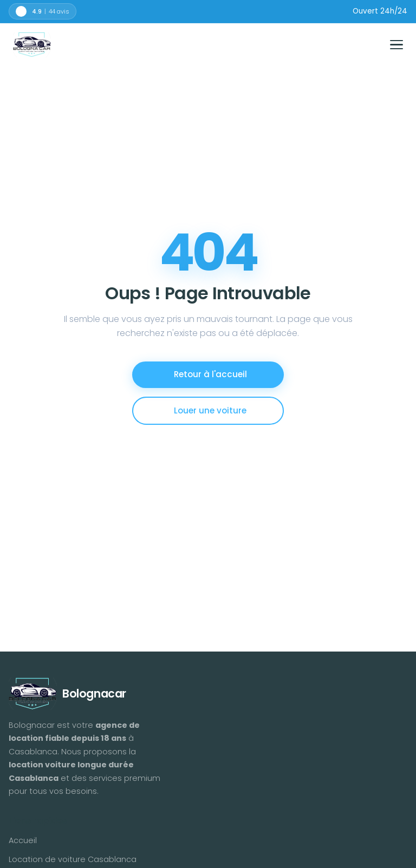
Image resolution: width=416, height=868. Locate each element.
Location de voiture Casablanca (73, 859)
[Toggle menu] (396, 45)
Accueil (23, 840)
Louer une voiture (210, 410)
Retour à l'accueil (210, 374)
